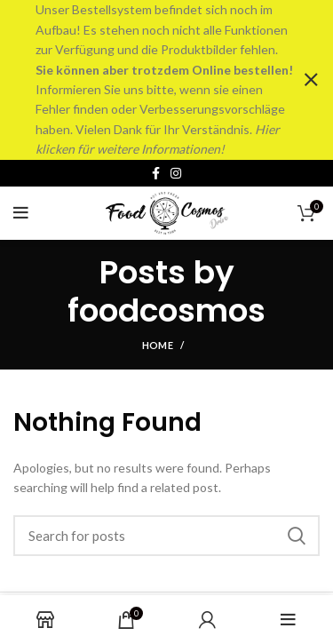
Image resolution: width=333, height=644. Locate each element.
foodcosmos (166, 310)
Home (158, 344)
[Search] (166, 535)
